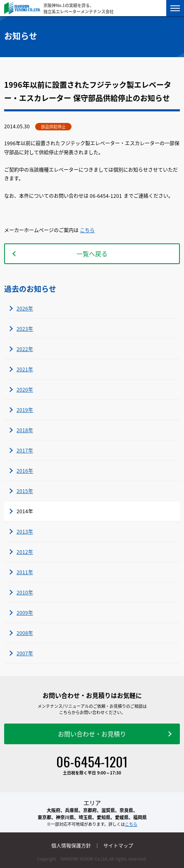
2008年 (25, 633)
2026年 (25, 308)
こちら (87, 230)
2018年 (25, 430)
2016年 (25, 471)
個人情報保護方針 (71, 846)
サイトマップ (118, 846)
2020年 (25, 390)
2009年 (25, 613)
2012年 (25, 552)
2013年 (25, 531)
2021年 (25, 369)
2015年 (25, 491)
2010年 (25, 592)
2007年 (25, 653)
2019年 (25, 410)
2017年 (25, 450)
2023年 (25, 329)
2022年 (25, 349)
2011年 (25, 572)
